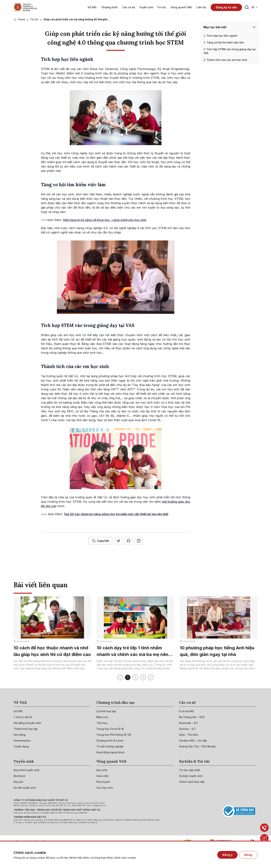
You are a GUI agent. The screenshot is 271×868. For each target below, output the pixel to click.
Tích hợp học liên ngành (222, 36)
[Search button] (247, 7)
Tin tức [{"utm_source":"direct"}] (34, 19)
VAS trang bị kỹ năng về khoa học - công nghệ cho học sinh (104, 220)
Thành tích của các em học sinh (227, 60)
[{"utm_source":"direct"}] (26, 7)
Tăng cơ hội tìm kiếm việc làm (225, 42)
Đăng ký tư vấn (226, 7)
